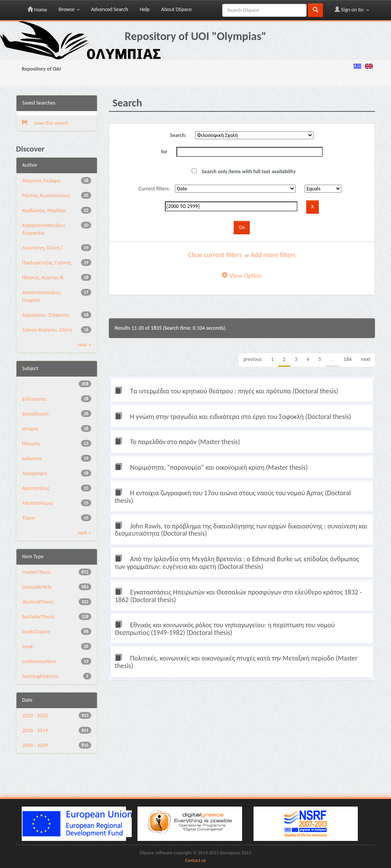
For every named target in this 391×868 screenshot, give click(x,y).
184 (348, 359)
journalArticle (37, 587)
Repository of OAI (41, 69)
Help (145, 9)
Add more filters (273, 255)
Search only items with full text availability (244, 172)
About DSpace (176, 9)
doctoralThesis (38, 602)
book (28, 647)
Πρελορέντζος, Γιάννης (47, 263)
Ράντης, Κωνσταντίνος (46, 196)
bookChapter (36, 632)
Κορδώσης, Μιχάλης (44, 210)
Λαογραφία (35, 473)
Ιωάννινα (32, 458)
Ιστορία (30, 429)
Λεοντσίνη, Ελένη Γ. (43, 248)
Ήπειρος (31, 444)
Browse (69, 9)
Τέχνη (28, 518)
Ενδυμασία (34, 399)
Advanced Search (110, 9)
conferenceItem (39, 661)
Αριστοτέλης (36, 488)
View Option (242, 276)
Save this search (45, 123)
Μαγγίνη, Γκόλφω (41, 181)
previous (253, 359)
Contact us (195, 860)
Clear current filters (215, 255)
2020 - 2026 (35, 716)
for (164, 152)
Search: (178, 135)
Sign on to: (352, 10)
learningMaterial (40, 676)
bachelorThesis (38, 617)
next (366, 359)
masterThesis (36, 572)
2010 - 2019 (35, 730)
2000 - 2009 (35, 745)
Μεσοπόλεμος (38, 503)
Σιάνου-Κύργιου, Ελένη (47, 330)
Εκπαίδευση (35, 414)
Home (37, 10)
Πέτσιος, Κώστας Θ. (43, 278)
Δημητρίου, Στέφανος (46, 315)
